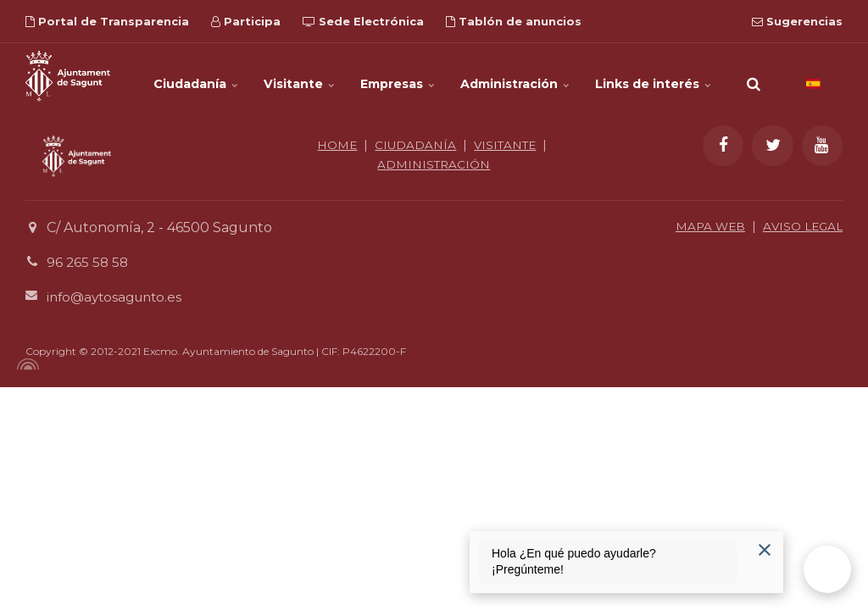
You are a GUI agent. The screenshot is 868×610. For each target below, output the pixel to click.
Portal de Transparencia (107, 21)
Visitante (300, 76)
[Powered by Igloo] (25, 363)
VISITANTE (506, 145)
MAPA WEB (706, 226)
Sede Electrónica (363, 21)
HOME (335, 145)
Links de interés (653, 76)
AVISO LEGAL (801, 226)
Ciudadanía (197, 76)
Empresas (398, 76)
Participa (246, 21)
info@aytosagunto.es (118, 296)
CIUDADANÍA (414, 145)
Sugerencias (797, 21)
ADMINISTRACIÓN (434, 164)
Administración (515, 76)
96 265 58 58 (89, 262)
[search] (754, 76)
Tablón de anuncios (514, 21)
